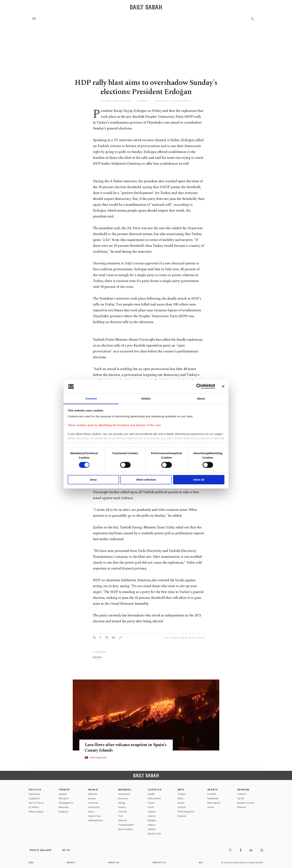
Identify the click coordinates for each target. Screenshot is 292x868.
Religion (152, 820)
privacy (71, 862)
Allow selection (146, 480)
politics (97, 657)
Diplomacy (34, 794)
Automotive (124, 794)
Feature (152, 829)
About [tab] (201, 399)
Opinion (243, 790)
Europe (92, 798)
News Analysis (36, 812)
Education (64, 798)
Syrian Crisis (95, 816)
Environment (154, 798)
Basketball (213, 798)
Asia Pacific (94, 807)
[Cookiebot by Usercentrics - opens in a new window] (199, 387)
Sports (213, 790)
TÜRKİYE (64, 790)
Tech (121, 816)
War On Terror (36, 803)
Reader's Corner (246, 803)
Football (212, 794)
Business (125, 790)
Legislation (34, 798)
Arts (181, 790)
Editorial (242, 807)
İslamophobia (96, 820)
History (152, 825)
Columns (242, 794)
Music (181, 798)
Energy (122, 803)
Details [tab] (146, 399)
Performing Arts (186, 812)
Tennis (211, 807)
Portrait (182, 807)
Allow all (199, 480)
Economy (123, 798)
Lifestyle (155, 790)
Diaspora (63, 812)
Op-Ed (241, 798)
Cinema (182, 794)
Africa (91, 812)
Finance (122, 807)
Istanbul (63, 794)
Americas (93, 803)
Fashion (152, 812)
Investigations (66, 803)
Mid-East (93, 794)
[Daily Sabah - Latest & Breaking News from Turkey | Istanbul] (146, 7)
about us (114, 862)
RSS (201, 862)
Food (151, 807)
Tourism (122, 812)
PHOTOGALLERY (99, 758)
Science (152, 816)
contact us (159, 862)
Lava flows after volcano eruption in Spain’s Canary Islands (120, 748)
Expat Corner (155, 834)
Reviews (182, 816)
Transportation (126, 825)
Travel (151, 803)
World (93, 790)
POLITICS (35, 790)
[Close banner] (223, 387)
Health (151, 794)
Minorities (64, 807)
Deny (93, 480)
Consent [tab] (91, 399)
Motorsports (214, 803)
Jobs (31, 862)
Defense (122, 820)
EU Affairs (34, 807)
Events (181, 803)
